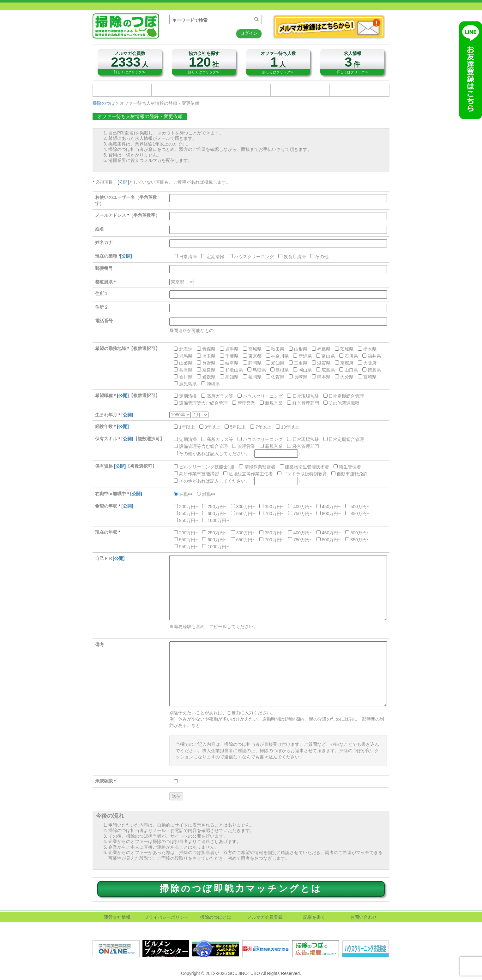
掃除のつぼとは (216, 917)
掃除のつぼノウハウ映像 (359, 90)
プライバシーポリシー (166, 917)
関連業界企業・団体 (241, 90)
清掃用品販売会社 (181, 90)
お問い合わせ (300, 90)
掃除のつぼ (104, 103)
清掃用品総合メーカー (122, 90)
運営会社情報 (117, 917)
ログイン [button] (249, 33)
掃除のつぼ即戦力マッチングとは (241, 889)
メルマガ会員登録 (265, 917)
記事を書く (314, 917)
